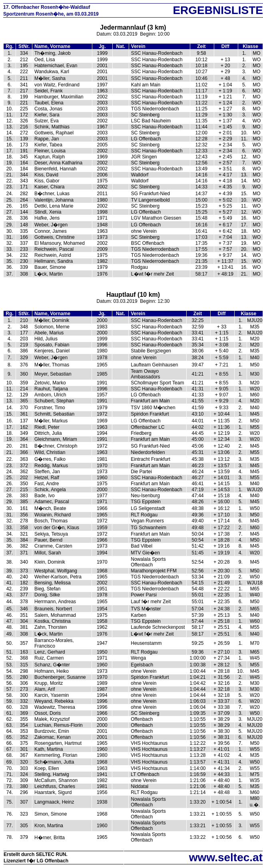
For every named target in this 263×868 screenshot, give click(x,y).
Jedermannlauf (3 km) (133, 27)
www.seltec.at (226, 857)
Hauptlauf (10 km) (133, 295)
